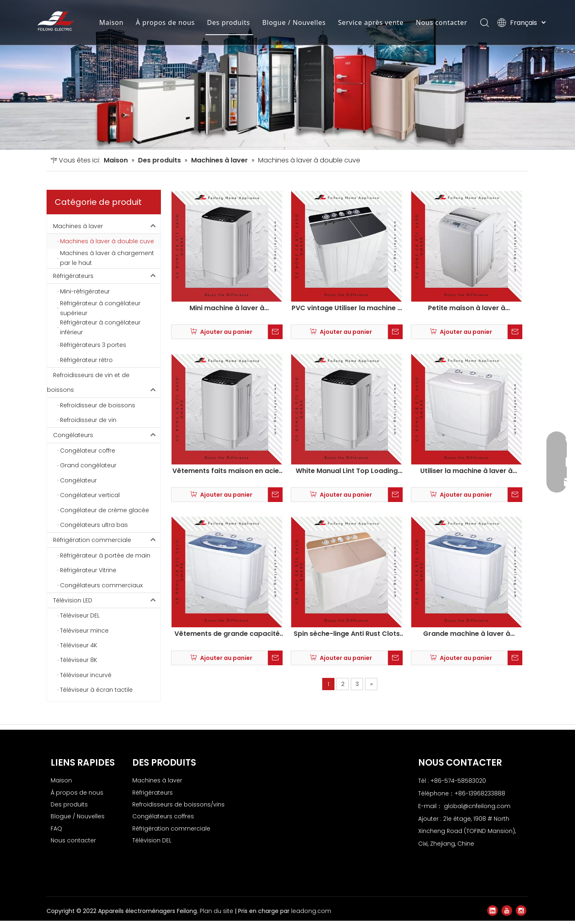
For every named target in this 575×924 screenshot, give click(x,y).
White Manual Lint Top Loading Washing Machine (347, 471)
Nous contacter (441, 22)
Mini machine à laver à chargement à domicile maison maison (227, 308)
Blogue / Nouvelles (294, 22)
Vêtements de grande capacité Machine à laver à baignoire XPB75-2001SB (227, 634)
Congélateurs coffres (163, 816)
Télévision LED (107, 600)
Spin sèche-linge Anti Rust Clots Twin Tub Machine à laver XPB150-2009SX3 (347, 634)
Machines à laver (107, 226)
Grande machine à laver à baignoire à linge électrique (466, 634)
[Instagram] (521, 911)
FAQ (56, 828)
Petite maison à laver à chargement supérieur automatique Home (467, 308)
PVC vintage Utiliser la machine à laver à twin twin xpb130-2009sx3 (347, 308)
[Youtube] (507, 911)
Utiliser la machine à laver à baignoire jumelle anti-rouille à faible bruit (467, 471)
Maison (111, 22)
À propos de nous (165, 22)
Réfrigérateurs (107, 276)
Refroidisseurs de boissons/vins (178, 804)
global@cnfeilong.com (477, 806)
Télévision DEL (152, 840)
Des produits (228, 22)
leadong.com (311, 911)
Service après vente (371, 22)
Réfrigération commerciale (107, 540)
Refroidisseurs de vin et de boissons (104, 383)
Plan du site (217, 911)
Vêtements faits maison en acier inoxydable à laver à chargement (227, 471)
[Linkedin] (493, 911)
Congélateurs (107, 435)
